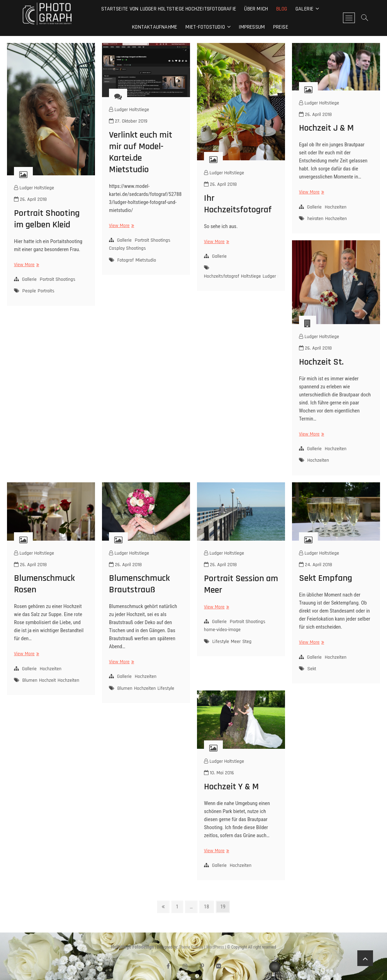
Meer (236, 642)
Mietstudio (146, 260)
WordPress (215, 947)
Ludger (269, 276)
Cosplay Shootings (127, 248)
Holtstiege (251, 276)
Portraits (46, 291)
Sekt (312, 669)
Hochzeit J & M (326, 128)
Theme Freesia (191, 947)
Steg (247, 642)
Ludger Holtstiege (34, 188)
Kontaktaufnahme (155, 27)
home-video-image (222, 630)
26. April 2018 (30, 199)
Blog (282, 9)
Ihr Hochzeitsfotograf (238, 204)
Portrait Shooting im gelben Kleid (47, 219)
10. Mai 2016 (219, 773)
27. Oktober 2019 (128, 121)
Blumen (30, 680)
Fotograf (126, 260)
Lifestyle (166, 688)
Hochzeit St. (321, 362)
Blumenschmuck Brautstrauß (139, 584)
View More (26, 265)
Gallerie (29, 279)
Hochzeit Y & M (231, 787)
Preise (281, 27)
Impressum (252, 27)
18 (209, 906)
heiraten (315, 219)
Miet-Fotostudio (205, 27)
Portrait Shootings (58, 279)
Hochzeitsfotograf (222, 276)
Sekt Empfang (326, 578)
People (29, 291)
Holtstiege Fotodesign (133, 947)
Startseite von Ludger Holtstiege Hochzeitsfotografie (169, 9)
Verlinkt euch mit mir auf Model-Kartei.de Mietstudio (141, 152)
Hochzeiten (336, 207)
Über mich (256, 9)
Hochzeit (48, 680)
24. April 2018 (316, 565)
